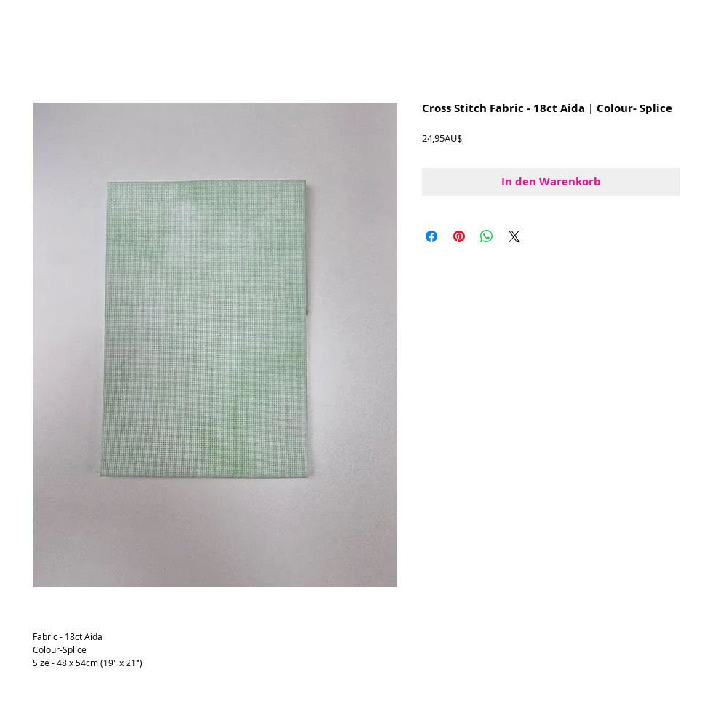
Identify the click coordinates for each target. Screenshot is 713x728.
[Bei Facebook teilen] (431, 236)
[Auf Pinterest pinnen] (459, 236)
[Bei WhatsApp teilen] (487, 236)
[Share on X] (514, 236)
